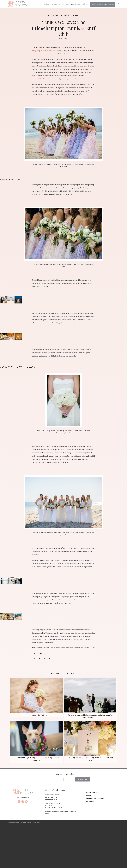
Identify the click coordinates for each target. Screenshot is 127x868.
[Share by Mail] (49, 658)
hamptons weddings (75, 647)
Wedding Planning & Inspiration (95, 798)
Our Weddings (90, 801)
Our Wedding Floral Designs (94, 790)
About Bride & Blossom (93, 793)
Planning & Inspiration (63, 16)
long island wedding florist (45, 649)
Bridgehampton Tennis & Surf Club (44, 51)
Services (89, 796)
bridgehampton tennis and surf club (45, 647)
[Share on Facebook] (35, 658)
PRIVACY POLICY (36, 822)
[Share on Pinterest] (44, 658)
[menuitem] (46, 4)
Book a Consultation (92, 804)
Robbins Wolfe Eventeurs (46, 79)
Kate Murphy (64, 38)
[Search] (118, 4)
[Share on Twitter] (40, 658)
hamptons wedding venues (62, 647)
